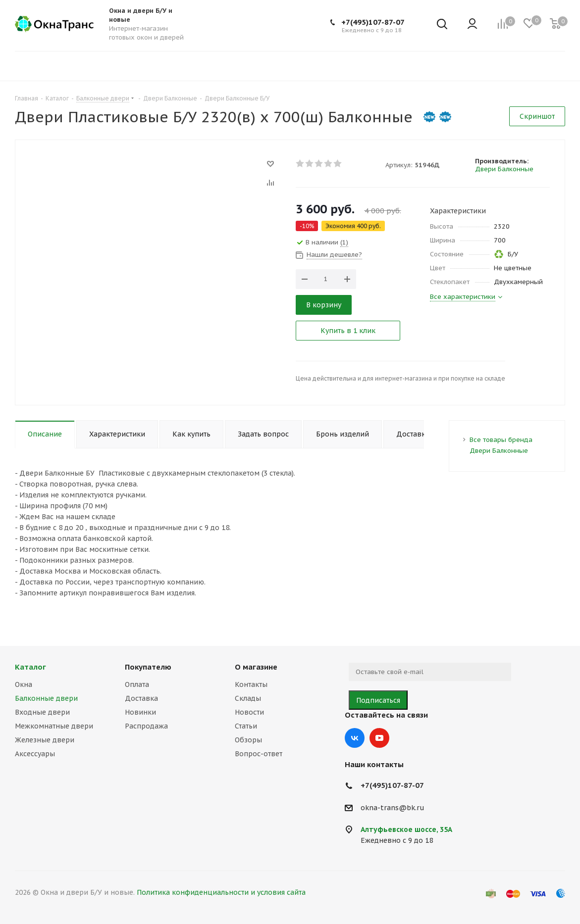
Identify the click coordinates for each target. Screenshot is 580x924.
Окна (24, 684)
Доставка (141, 698)
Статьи (246, 726)
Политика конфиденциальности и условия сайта (221, 892)
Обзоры (248, 740)
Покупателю (148, 667)
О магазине (256, 667)
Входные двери (42, 712)
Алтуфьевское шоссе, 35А (406, 829)
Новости (249, 712)
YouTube (379, 738)
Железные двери (45, 740)
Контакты (251, 684)
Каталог (30, 667)
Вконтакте (355, 738)
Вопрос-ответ (259, 754)
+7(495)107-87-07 (373, 22)
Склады (248, 698)
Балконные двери (46, 698)
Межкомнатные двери (54, 726)
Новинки (140, 712)
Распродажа (146, 726)
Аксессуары (35, 754)
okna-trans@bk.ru (393, 808)
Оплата (137, 684)
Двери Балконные (504, 169)
